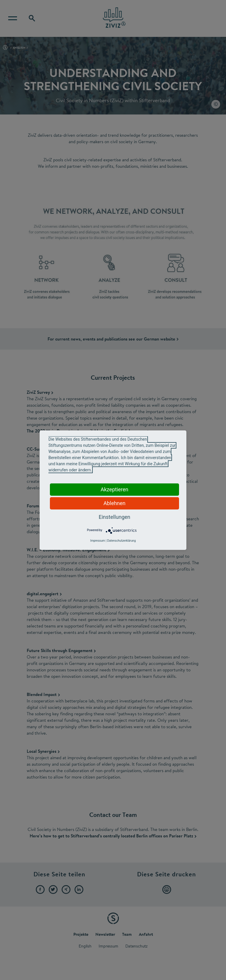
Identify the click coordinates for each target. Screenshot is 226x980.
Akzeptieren (115, 489)
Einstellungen (114, 517)
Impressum (97, 541)
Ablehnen (114, 503)
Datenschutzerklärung (121, 541)
